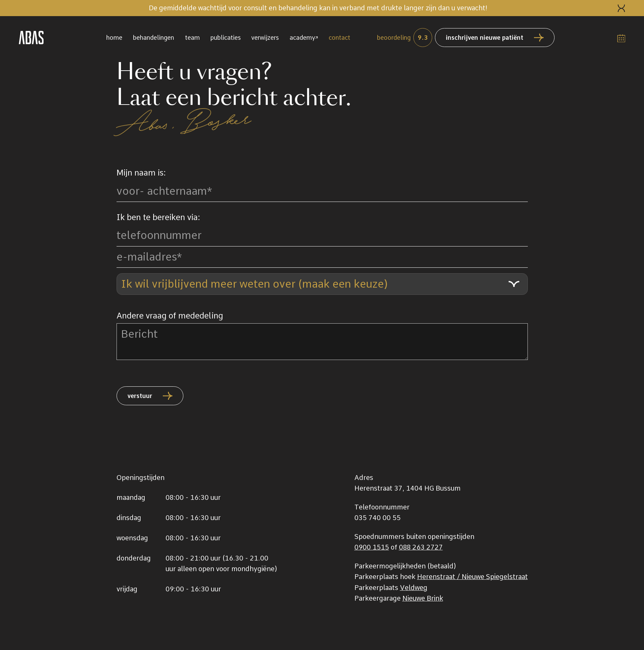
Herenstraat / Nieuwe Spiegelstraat (472, 577)
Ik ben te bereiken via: (158, 217)
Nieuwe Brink (423, 598)
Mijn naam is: (141, 173)
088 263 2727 (421, 547)
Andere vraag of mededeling (170, 316)
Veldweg (414, 588)
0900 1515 (372, 547)
